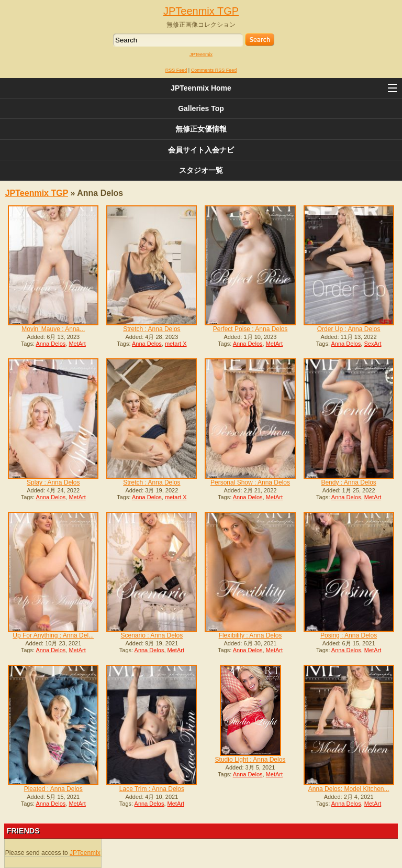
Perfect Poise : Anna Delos (250, 329)
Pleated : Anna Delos (53, 789)
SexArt (372, 344)
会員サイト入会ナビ (201, 150)
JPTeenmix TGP (201, 11)
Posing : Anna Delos (349, 635)
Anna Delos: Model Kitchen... (349, 789)
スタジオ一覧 (201, 170)
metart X (176, 344)
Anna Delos (51, 344)
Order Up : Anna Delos (349, 329)
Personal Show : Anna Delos (250, 482)
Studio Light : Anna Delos (250, 760)
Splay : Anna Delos (53, 482)
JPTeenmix (201, 54)
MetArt (77, 344)
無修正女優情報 (201, 129)
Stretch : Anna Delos (152, 329)
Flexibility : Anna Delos (250, 635)
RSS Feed (176, 70)
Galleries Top (201, 108)
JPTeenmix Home (201, 88)
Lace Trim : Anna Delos (152, 789)
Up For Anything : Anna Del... (53, 635)
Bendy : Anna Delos (348, 482)
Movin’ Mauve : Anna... (53, 329)
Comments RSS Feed (214, 70)
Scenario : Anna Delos (152, 635)
